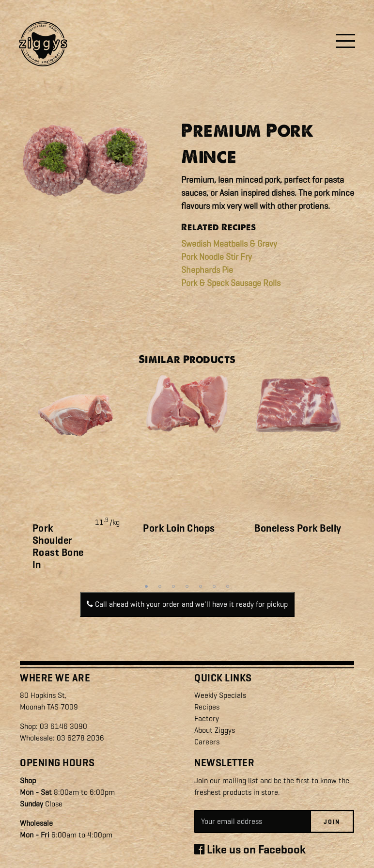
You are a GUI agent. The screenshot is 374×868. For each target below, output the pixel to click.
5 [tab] (201, 586)
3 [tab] (173, 586)
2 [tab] (160, 586)
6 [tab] (214, 586)
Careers (207, 742)
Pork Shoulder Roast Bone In (58, 547)
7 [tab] (228, 586)
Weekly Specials (220, 695)
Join (332, 821)
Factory (207, 718)
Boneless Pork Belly (298, 528)
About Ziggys (215, 730)
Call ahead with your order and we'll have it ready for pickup (187, 604)
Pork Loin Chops (179, 528)
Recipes (207, 707)
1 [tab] (146, 586)
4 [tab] (187, 586)
